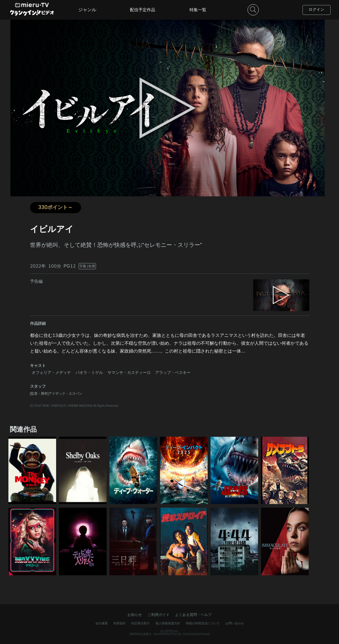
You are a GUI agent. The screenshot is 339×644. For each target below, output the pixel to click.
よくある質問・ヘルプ (193, 615)
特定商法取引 (141, 623)
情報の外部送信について (203, 623)
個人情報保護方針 (168, 623)
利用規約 (120, 623)
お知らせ (135, 615)
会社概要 (102, 623)
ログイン (317, 10)
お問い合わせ (235, 623)
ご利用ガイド (159, 615)
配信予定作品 (143, 10)
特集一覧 (198, 10)
